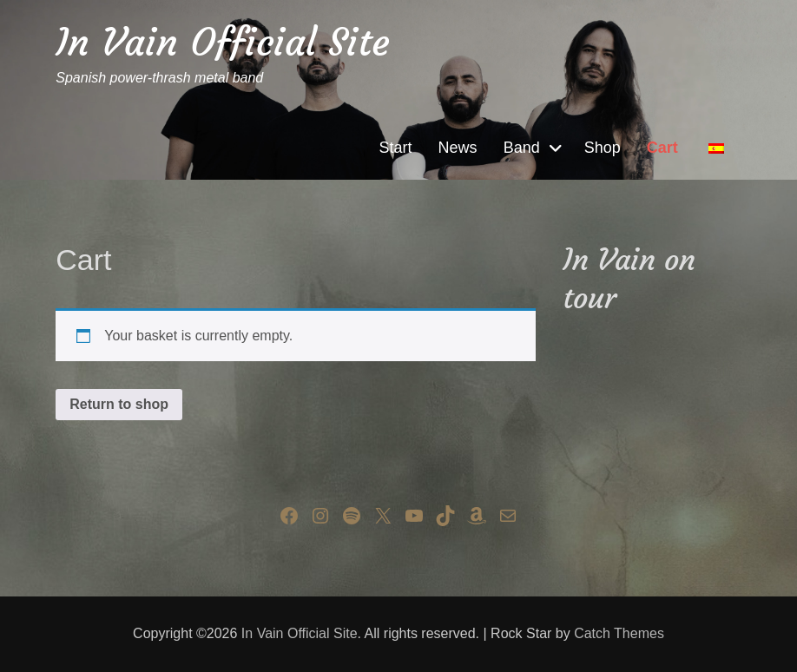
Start (396, 148)
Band (522, 148)
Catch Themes (619, 633)
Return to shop (119, 404)
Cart (662, 148)
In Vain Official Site (223, 42)
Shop (603, 148)
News (458, 148)
